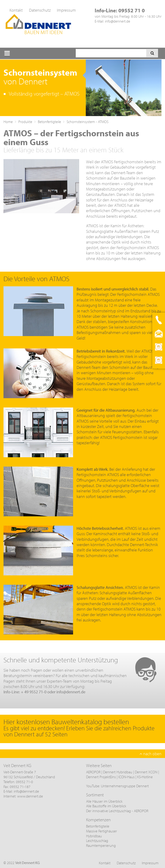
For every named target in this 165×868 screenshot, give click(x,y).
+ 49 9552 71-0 (34, 692)
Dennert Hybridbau (118, 772)
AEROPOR (94, 772)
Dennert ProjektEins (101, 777)
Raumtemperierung (101, 845)
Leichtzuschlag (97, 841)
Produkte (25, 122)
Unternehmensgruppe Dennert (125, 786)
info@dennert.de (118, 21)
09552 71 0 (132, 10)
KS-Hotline (145, 777)
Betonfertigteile (49, 122)
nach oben (150, 754)
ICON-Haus (126, 777)
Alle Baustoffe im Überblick (106, 806)
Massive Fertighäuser (102, 831)
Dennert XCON (146, 772)
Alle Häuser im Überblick (104, 801)
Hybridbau (94, 836)
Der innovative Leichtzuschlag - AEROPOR (117, 811)
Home (8, 122)
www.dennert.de (30, 796)
